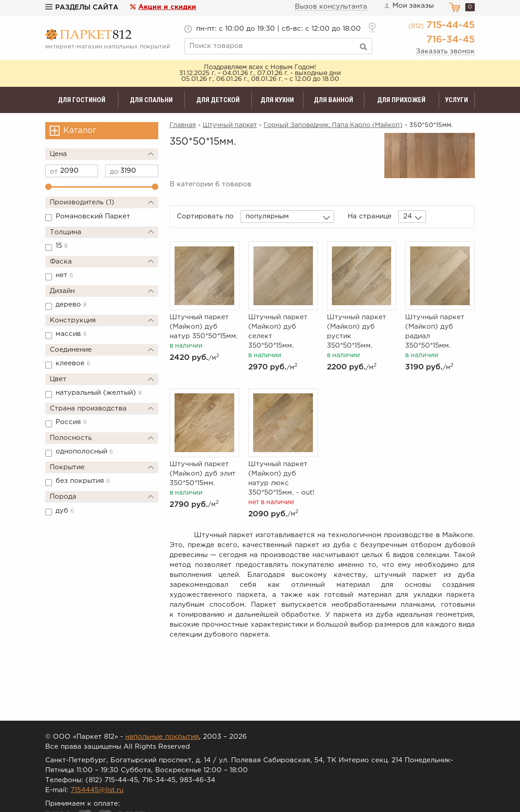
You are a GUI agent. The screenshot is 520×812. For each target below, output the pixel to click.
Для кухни (277, 100)
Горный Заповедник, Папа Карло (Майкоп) (333, 125)
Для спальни (151, 100)
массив (71, 334)
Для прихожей (401, 100)
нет (64, 275)
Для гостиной (82, 100)
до (114, 172)
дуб (65, 511)
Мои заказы (408, 6)
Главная (183, 125)
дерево (71, 304)
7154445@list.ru (97, 790)
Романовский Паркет (93, 216)
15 (62, 246)
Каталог (80, 131)
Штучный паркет (230, 125)
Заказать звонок (445, 51)
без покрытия (83, 481)
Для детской (218, 100)
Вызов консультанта (331, 7)
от (54, 172)
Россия (71, 422)
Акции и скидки (167, 7)
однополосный (84, 451)
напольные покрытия (162, 737)
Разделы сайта (82, 7)
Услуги (456, 100)
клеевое (73, 363)
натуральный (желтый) (99, 393)
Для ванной (333, 100)
